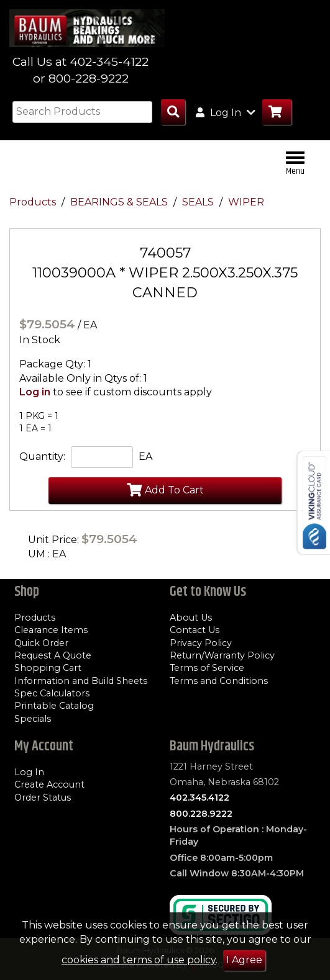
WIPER (246, 202)
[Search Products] (173, 112)
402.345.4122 (199, 798)
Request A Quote (53, 655)
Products (34, 202)
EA (145, 456)
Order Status (43, 798)
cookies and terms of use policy (139, 960)
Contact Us (195, 630)
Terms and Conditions (219, 681)
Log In (29, 772)
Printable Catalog (54, 706)
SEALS (199, 202)
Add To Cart (165, 490)
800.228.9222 (201, 814)
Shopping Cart (48, 668)
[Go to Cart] (277, 112)
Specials (33, 719)
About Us (191, 618)
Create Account (49, 784)
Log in (35, 392)
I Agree (244, 960)
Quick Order (41, 643)
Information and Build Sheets (81, 681)
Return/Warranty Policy (222, 655)
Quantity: (42, 456)
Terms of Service (207, 668)
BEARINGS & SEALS (120, 202)
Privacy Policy (201, 643)
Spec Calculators (52, 693)
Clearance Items (51, 630)
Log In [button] (226, 112)
